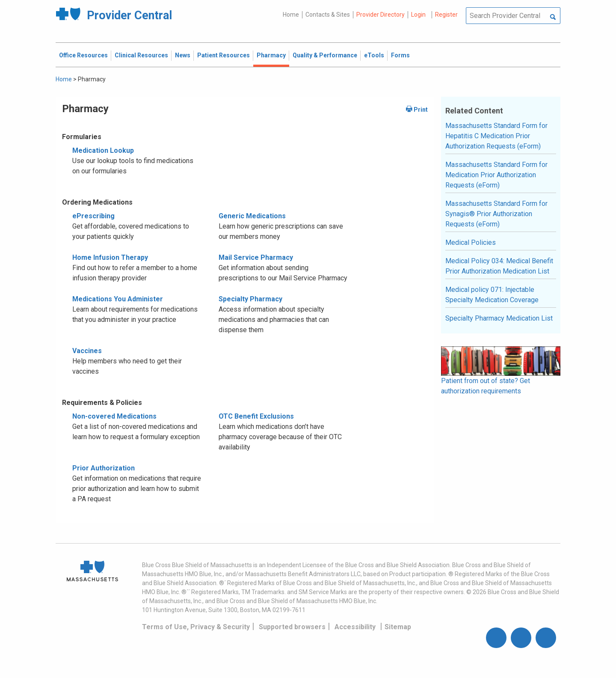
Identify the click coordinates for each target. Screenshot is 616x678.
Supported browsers (292, 627)
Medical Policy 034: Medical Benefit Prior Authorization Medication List (499, 266)
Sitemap (398, 627)
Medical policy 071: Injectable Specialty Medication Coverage (492, 295)
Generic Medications (252, 216)
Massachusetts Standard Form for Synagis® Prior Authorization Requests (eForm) (496, 214)
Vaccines (87, 351)
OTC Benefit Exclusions (256, 416)
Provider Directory (381, 15)
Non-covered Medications (114, 416)
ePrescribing (93, 216)
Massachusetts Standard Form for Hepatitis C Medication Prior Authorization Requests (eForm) (496, 136)
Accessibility (355, 627)
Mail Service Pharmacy (256, 257)
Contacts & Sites (328, 15)
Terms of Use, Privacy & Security (196, 627)
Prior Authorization (104, 468)
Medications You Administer (118, 299)
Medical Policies (471, 242)
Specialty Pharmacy (250, 299)
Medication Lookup (103, 150)
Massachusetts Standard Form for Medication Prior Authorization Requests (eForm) (496, 175)
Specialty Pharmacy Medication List (499, 318)
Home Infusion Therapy (110, 257)
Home (291, 15)
